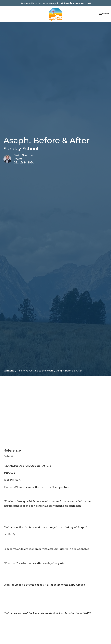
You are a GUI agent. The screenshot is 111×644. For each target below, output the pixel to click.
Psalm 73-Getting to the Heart (35, 371)
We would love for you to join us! (56, 3)
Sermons (9, 371)
